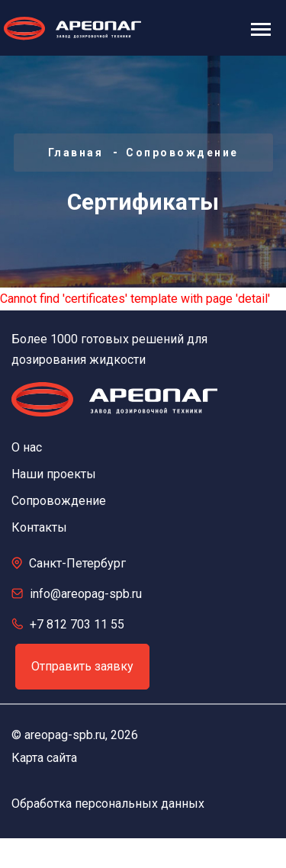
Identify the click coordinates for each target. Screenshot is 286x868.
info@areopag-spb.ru (86, 594)
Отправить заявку (82, 666)
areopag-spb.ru (65, 735)
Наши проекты (54, 474)
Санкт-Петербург (77, 563)
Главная (76, 153)
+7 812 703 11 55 (77, 624)
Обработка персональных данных (108, 804)
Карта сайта (44, 758)
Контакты (39, 527)
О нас (27, 447)
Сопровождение (182, 153)
